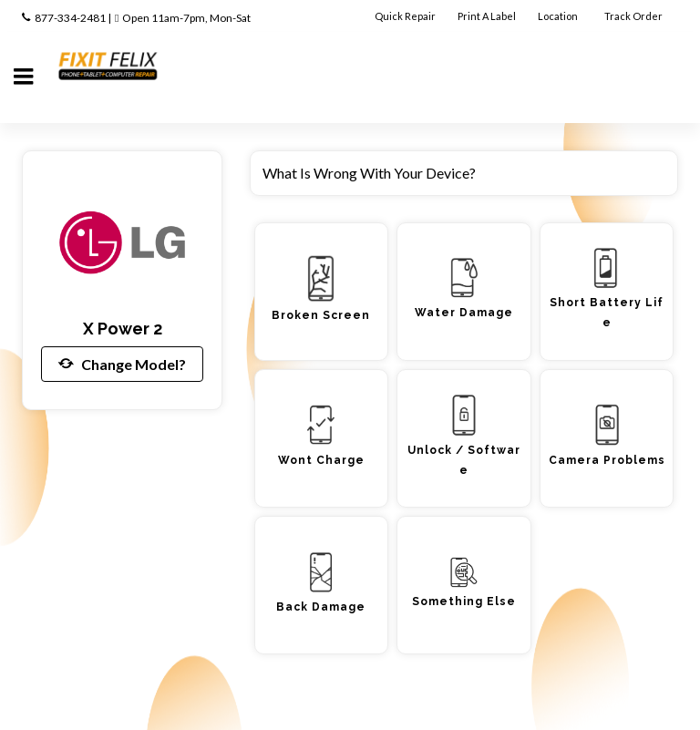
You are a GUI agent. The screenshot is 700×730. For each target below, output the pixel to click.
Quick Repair (405, 16)
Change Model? (122, 364)
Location (559, 16)
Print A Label (487, 16)
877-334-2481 (70, 18)
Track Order (634, 16)
